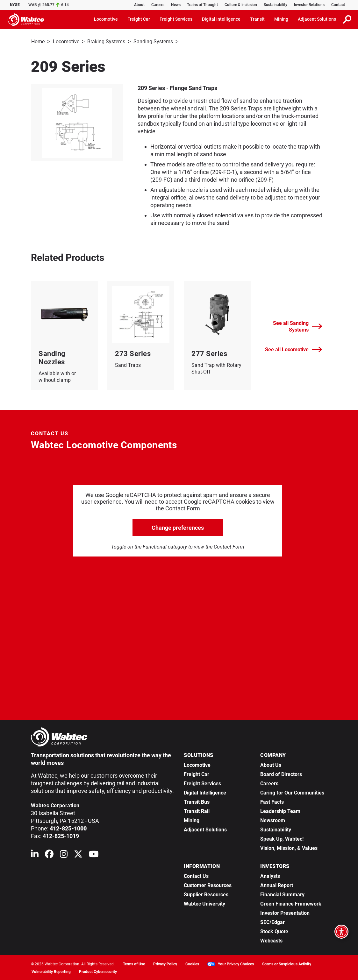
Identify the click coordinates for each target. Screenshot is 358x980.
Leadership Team (280, 811)
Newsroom (273, 820)
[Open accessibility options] (341, 932)
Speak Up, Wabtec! (282, 838)
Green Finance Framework (291, 903)
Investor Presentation (285, 912)
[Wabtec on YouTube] (94, 855)
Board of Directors (281, 774)
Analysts (270, 875)
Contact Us (196, 875)
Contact (338, 5)
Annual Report (277, 885)
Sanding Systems (153, 42)
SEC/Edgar (272, 922)
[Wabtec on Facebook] (49, 855)
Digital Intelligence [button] (221, 19)
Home (38, 42)
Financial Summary (282, 894)
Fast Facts (272, 801)
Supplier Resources (206, 894)
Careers (158, 5)
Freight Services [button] (176, 19)
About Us (271, 764)
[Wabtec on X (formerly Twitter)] (78, 855)
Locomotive (66, 42)
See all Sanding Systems (298, 326)
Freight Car (197, 774)
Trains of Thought (202, 5)
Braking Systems (106, 42)
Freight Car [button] (139, 19)
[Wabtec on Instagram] (64, 855)
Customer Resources (208, 885)
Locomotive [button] (106, 19)
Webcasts (271, 940)
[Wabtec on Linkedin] (35, 855)
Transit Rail (197, 811)
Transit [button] (257, 19)
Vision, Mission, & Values (289, 847)
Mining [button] (281, 19)
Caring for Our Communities (292, 792)
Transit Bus (197, 801)
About (139, 5)
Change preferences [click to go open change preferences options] (178, 527)
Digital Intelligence (205, 792)
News (176, 5)
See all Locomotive (294, 349)
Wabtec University (204, 903)
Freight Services (202, 783)
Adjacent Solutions (205, 829)
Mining (192, 820)
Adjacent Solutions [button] (317, 19)
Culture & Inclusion (241, 5)
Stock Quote (274, 931)
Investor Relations (309, 5)
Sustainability (276, 5)
